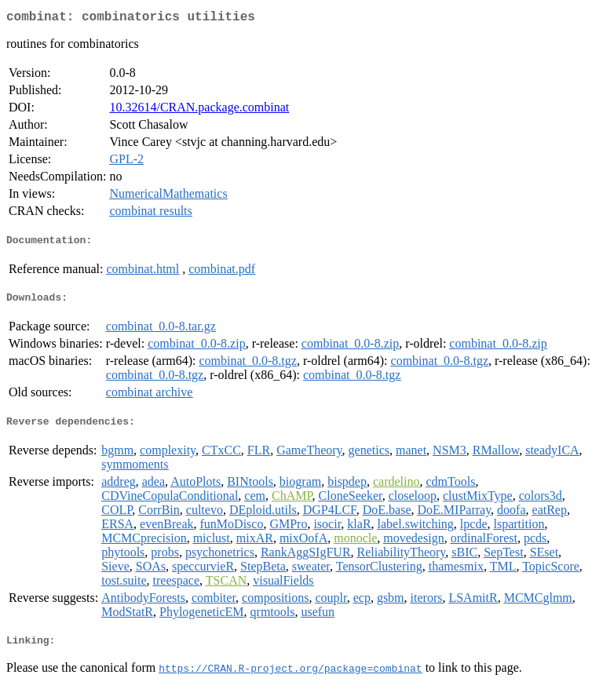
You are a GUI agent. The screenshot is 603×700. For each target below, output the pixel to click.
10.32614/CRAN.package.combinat (199, 110)
